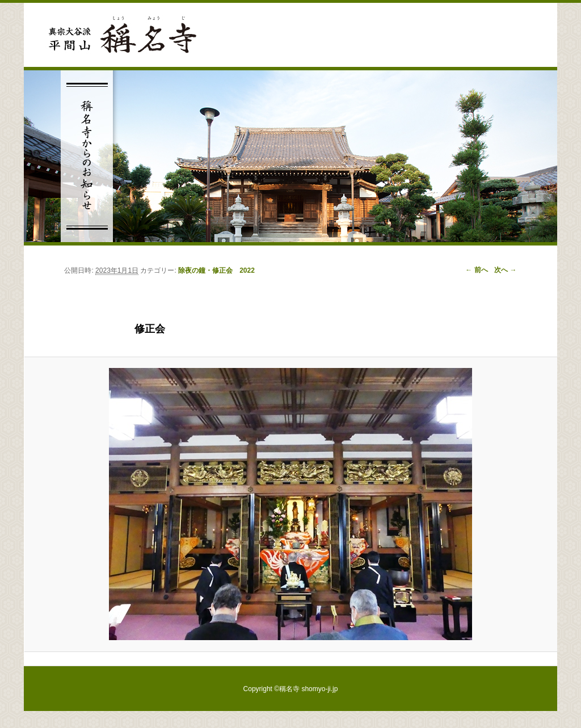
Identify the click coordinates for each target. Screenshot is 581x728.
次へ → (505, 270)
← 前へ (476, 270)
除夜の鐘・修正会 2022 (216, 270)
